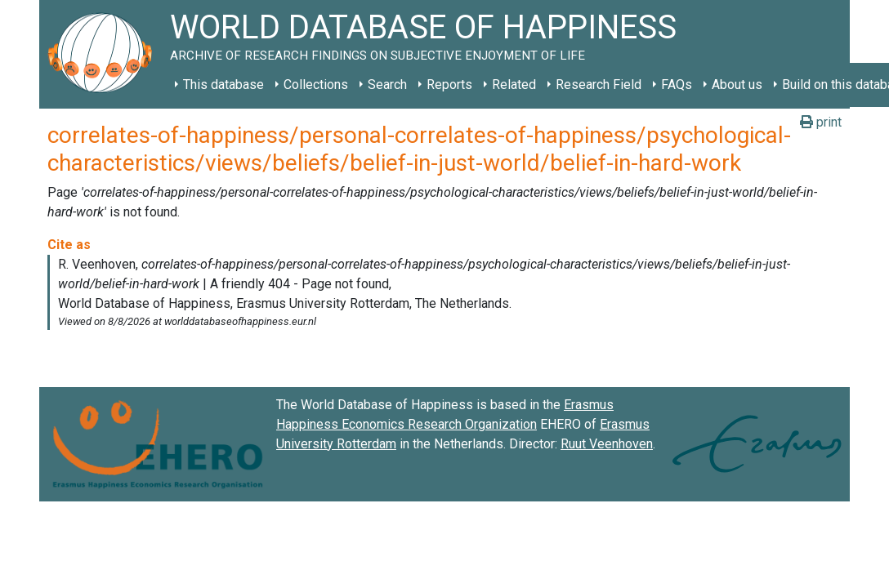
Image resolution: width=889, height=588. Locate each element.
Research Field (599, 85)
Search (387, 85)
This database (223, 85)
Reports (449, 85)
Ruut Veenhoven (607, 444)
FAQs (677, 85)
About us (737, 85)
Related (514, 85)
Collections (316, 85)
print (821, 122)
